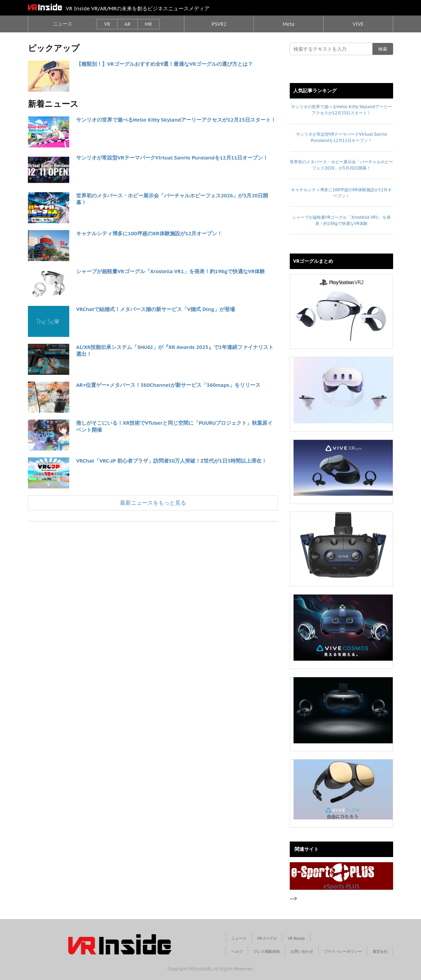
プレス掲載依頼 (266, 951)
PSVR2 (219, 24)
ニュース (63, 24)
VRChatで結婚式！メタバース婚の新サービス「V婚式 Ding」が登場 (156, 309)
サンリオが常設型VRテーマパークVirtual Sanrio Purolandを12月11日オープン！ (172, 158)
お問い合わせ (302, 951)
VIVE (358, 24)
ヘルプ (237, 951)
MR (148, 24)
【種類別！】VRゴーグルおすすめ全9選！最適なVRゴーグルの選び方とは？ (165, 64)
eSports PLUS (333, 876)
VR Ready (296, 938)
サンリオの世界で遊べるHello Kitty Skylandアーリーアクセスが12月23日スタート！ (176, 120)
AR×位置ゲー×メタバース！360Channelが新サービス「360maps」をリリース (168, 385)
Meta (288, 24)
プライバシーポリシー (343, 951)
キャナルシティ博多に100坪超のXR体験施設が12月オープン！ (149, 233)
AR (127, 24)
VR (107, 24)
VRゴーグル (267, 938)
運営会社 (380, 951)
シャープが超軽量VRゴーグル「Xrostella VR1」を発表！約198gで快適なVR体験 (171, 271)
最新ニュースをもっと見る (153, 503)
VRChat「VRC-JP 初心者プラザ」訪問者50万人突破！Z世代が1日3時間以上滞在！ (171, 461)
